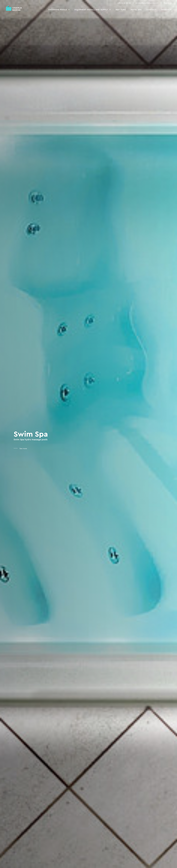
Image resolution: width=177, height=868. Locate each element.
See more (23, 449)
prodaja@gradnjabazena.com (147, 3)
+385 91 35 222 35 (124, 3)
